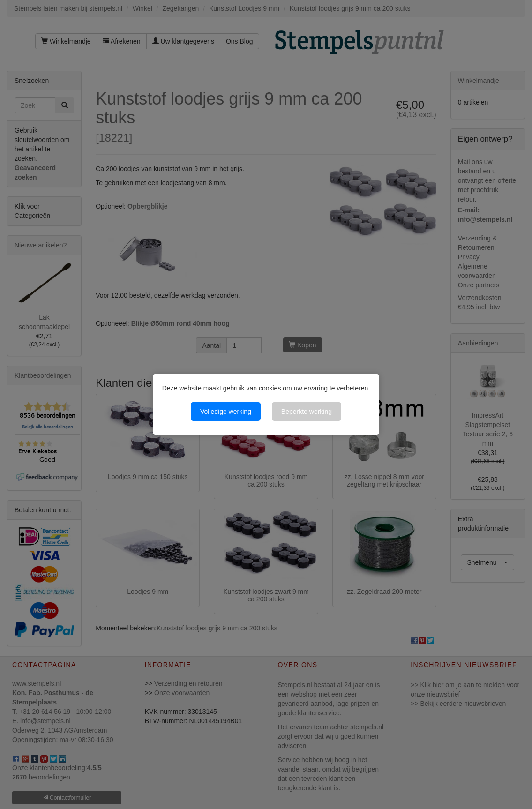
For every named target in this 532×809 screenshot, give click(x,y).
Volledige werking (226, 412)
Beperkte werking (307, 412)
